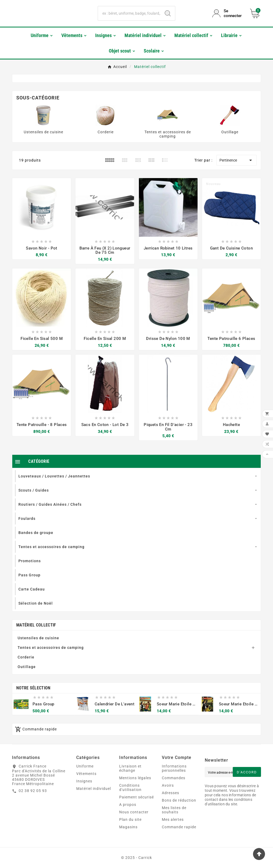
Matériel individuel (94, 789)
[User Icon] (228, 13)
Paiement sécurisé (136, 797)
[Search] (168, 13)
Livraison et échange (130, 768)
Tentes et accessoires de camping (168, 134)
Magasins (128, 827)
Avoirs (168, 785)
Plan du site (130, 819)
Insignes (84, 781)
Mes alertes (173, 819)
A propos (128, 805)
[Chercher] (129, 13)
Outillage (230, 132)
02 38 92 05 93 (33, 791)
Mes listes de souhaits (174, 810)
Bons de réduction (179, 800)
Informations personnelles (174, 768)
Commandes (174, 778)
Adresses (170, 793)
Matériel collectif (36, 625)
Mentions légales (135, 778)
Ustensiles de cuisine (43, 132)
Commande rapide (179, 827)
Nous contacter (134, 812)
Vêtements (86, 774)
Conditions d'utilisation (130, 787)
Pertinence (237, 160)
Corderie (106, 132)
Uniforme (85, 766)
